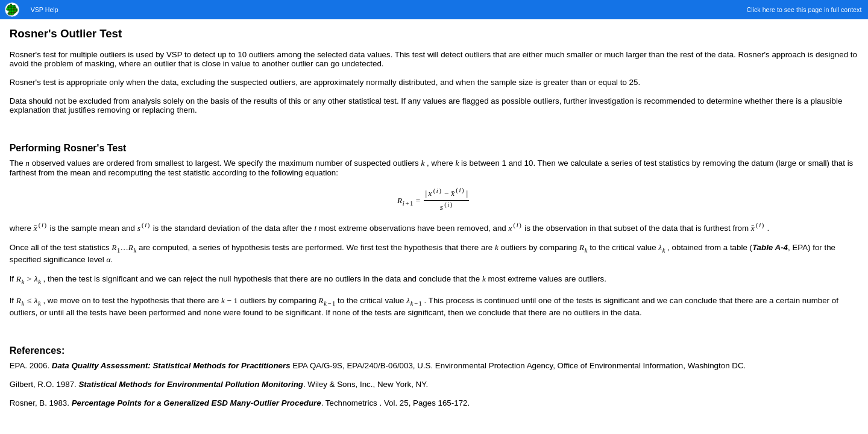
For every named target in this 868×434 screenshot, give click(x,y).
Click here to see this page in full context (804, 10)
